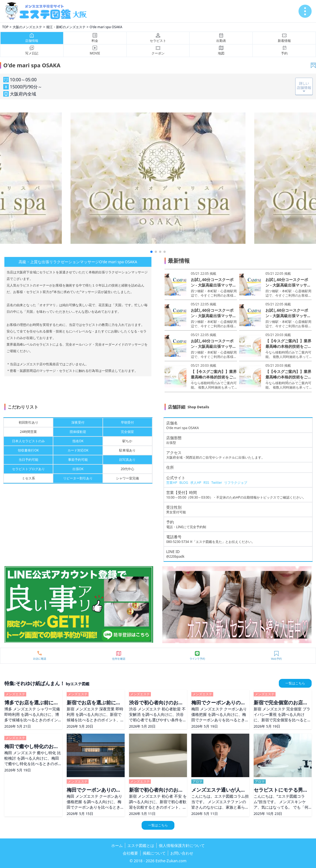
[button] (151, 252)
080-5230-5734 (178, 542)
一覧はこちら (295, 683)
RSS (206, 483)
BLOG (184, 483)
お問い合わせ (182, 853)
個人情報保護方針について (182, 845)
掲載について (154, 853)
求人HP (196, 483)
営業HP (172, 483)
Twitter (217, 483)
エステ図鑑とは (141, 845)
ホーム (117, 845)
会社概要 (130, 853)
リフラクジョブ (236, 483)
